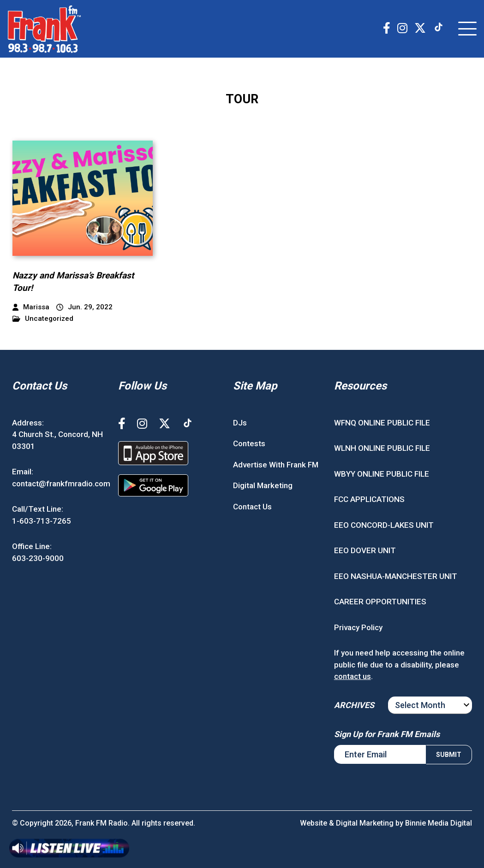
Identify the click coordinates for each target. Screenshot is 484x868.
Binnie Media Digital (439, 823)
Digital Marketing (263, 485)
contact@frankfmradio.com (61, 484)
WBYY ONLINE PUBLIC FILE (382, 474)
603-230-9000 (38, 558)
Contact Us (252, 507)
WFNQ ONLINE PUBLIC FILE (382, 423)
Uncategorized (43, 319)
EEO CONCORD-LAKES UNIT (384, 525)
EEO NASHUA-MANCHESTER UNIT (396, 576)
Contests (249, 443)
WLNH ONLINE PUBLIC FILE (382, 448)
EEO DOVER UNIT (365, 550)
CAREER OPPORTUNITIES (380, 602)
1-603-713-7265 (42, 521)
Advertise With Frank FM (276, 465)
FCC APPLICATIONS (369, 499)
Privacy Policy (358, 627)
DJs (240, 423)
